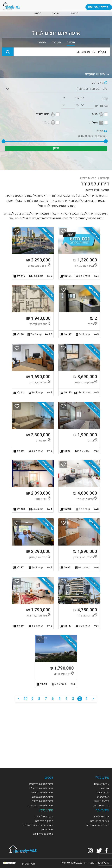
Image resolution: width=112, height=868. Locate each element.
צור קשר (105, 788)
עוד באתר (102, 810)
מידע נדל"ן (46, 810)
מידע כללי (102, 778)
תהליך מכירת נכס (44, 821)
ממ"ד (49, 123)
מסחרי (37, 13)
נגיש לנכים (46, 114)
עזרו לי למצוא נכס (100, 821)
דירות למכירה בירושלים (41, 788)
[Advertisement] (56, 732)
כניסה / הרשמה (98, 7)
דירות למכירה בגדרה (43, 797)
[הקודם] (93, 699)
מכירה (75, 13)
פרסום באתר (103, 793)
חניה (98, 114)
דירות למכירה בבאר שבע (40, 806)
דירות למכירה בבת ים (42, 793)
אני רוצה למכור (101, 817)
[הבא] (19, 699)
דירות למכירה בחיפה (42, 801)
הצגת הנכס (79, 253)
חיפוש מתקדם (97, 74)
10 (26, 699)
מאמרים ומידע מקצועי (98, 825)
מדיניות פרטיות (101, 806)
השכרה (56, 13)
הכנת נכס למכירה (44, 817)
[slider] (106, 141)
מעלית (97, 123)
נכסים (49, 778)
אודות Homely (102, 784)
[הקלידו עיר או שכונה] (56, 52)
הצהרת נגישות (102, 801)
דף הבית (105, 178)
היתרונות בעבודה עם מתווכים (38, 825)
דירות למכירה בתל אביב (41, 784)
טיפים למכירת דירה (43, 834)
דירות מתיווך (47, 830)
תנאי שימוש (103, 797)
